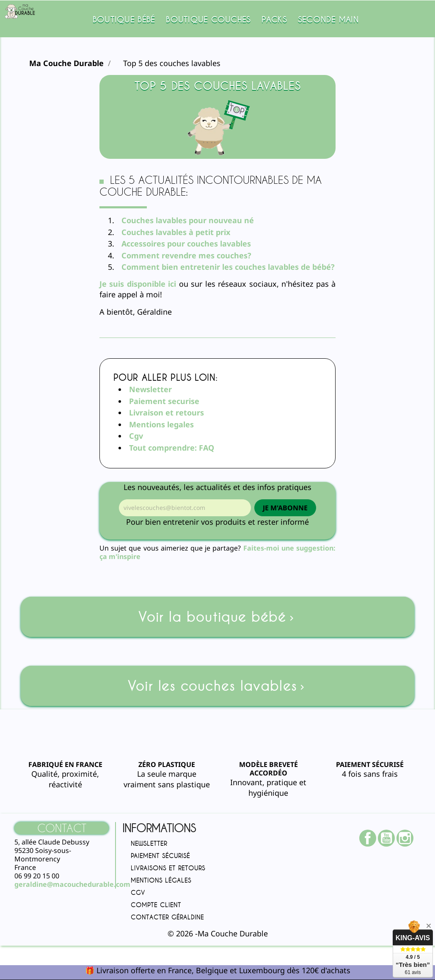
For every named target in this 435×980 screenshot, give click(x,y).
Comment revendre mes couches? (186, 255)
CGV (138, 893)
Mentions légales (161, 880)
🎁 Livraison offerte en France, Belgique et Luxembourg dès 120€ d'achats (218, 970)
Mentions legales (161, 424)
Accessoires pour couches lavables (186, 244)
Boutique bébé (124, 19)
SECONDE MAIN (328, 19)
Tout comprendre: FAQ (172, 448)
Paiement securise (164, 401)
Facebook (372, 838)
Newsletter (150, 389)
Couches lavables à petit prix (176, 232)
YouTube (391, 838)
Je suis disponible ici (138, 284)
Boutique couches (208, 19)
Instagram (409, 838)
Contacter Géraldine (167, 917)
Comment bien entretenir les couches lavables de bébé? (228, 267)
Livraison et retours (167, 412)
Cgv (136, 436)
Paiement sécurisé (160, 856)
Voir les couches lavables (217, 686)
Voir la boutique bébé (217, 617)
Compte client (156, 905)
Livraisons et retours (168, 868)
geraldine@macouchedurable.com (72, 884)
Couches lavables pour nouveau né (189, 220)
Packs (274, 19)
